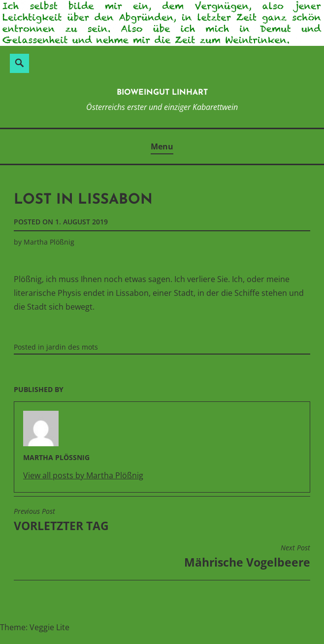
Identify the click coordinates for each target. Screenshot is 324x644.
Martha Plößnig (49, 242)
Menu (162, 146)
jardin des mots (72, 347)
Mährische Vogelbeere (247, 557)
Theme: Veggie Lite (35, 627)
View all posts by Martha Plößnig (83, 475)
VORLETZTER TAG (61, 520)
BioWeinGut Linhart (162, 93)
